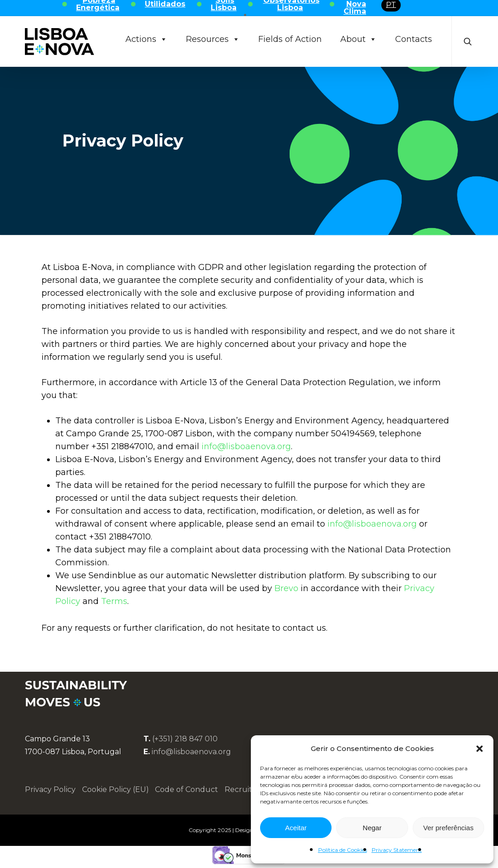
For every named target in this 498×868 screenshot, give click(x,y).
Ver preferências (448, 828)
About (359, 39)
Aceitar (296, 828)
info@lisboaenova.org (246, 446)
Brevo (286, 588)
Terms (114, 601)
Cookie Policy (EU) (116, 789)
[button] (480, 749)
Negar (372, 828)
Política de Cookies (343, 850)
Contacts (414, 39)
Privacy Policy (50, 789)
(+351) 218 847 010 (185, 739)
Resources (213, 39)
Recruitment (249, 789)
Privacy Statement (397, 850)
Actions (146, 39)
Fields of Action (290, 39)
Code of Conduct (187, 789)
